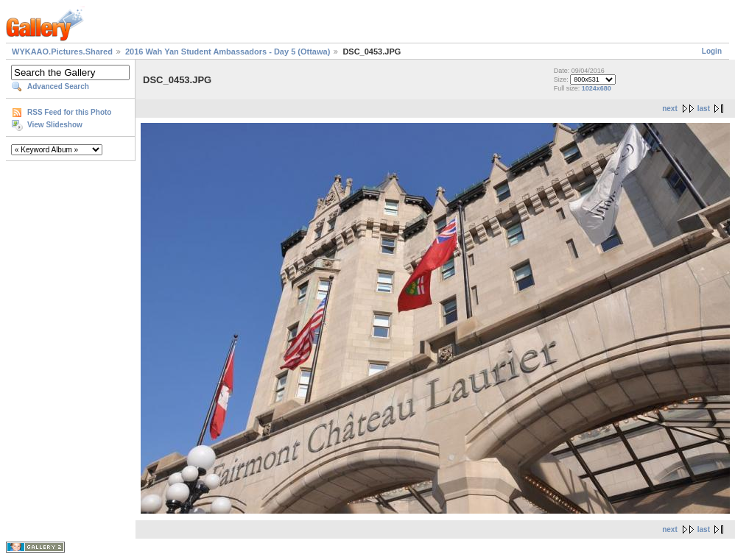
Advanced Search (58, 86)
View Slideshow (55, 125)
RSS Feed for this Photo (69, 112)
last (704, 109)
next (670, 109)
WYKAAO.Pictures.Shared (62, 52)
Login (712, 51)
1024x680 (597, 88)
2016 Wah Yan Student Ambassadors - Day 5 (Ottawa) (228, 52)
